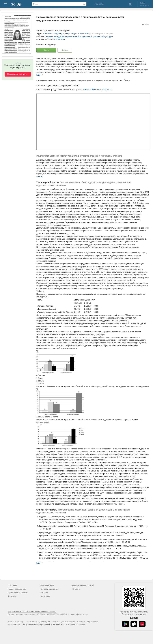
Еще (38, 75)
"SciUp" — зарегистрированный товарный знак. (43, 624)
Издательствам (47, 585)
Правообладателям (17, 589)
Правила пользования (18, 592)
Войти (143, 3)
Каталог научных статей (83, 585)
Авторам (44, 592)
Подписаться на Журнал (18, 74)
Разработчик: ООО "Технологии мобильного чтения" (32, 611)
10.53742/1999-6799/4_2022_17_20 (97, 90)
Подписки (99, 4)
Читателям (45, 596)
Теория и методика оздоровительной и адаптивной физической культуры (79, 36)
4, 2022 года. (59, 39)
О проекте (12, 585)
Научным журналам (49, 589)
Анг (148, 24)
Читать (46, 50)
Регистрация (145, 6)
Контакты (12, 596)
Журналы (76, 589)
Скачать (65, 50)
